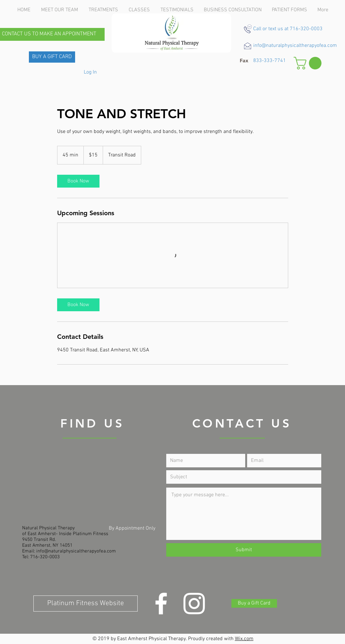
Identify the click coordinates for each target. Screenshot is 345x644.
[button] (244, 61)
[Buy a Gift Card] (254, 603)
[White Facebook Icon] (161, 604)
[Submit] (244, 550)
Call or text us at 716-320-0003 (288, 29)
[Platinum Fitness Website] (86, 604)
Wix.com (244, 639)
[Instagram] (194, 604)
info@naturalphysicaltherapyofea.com (295, 46)
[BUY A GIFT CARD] (52, 57)
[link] (78, 181)
